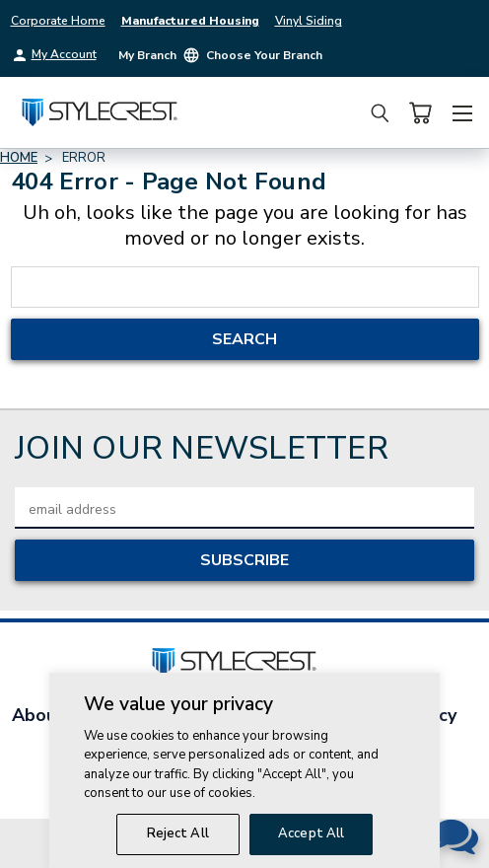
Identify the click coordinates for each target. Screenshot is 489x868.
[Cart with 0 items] (420, 113)
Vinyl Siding (309, 21)
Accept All (311, 840)
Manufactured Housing (190, 21)
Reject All (178, 840)
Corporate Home (58, 21)
